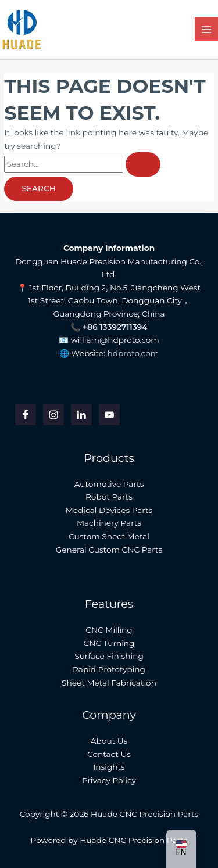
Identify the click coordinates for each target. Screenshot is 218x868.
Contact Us (109, 754)
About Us (109, 741)
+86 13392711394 (115, 327)
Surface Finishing (109, 656)
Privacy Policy (109, 780)
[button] (181, 849)
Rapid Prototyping (109, 669)
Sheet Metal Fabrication (109, 683)
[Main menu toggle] (207, 29)
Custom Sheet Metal (109, 536)
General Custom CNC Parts (109, 550)
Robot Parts (109, 497)
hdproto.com (133, 353)
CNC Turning (109, 643)
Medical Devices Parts (109, 510)
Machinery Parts (109, 523)
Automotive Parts (109, 484)
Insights (109, 767)
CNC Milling (109, 630)
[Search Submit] (143, 164)
